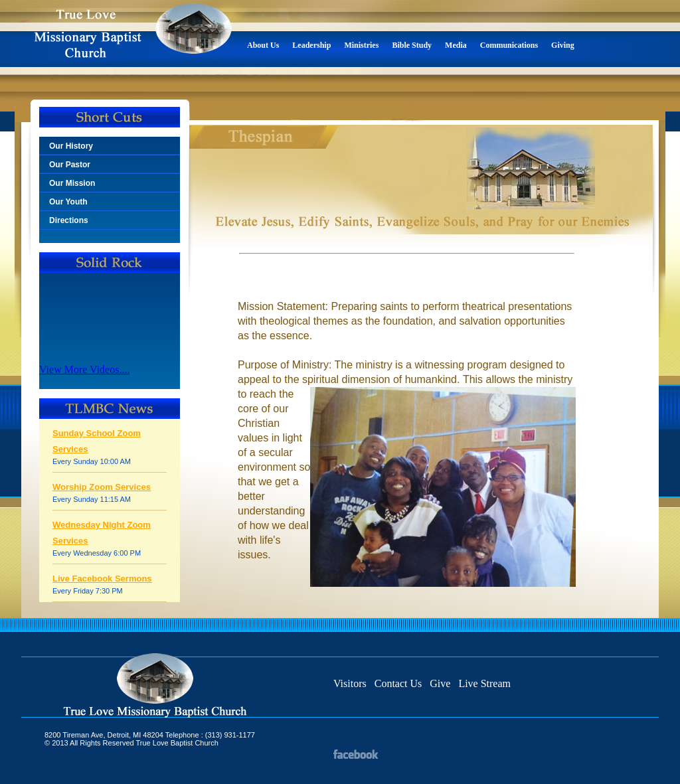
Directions (69, 220)
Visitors (350, 683)
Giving (563, 45)
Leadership (311, 45)
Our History (71, 146)
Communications (509, 45)
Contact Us (398, 683)
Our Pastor (70, 165)
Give (440, 683)
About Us (263, 45)
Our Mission (72, 183)
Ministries (361, 45)
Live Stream (484, 683)
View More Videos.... (84, 369)
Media (456, 45)
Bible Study (412, 45)
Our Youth (68, 202)
